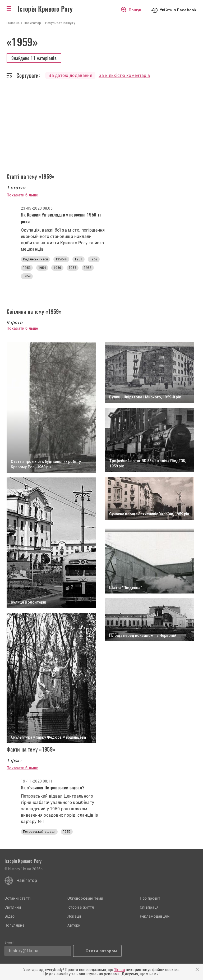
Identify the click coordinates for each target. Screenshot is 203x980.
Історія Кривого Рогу (45, 9)
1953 (27, 268)
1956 (57, 268)
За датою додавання (70, 75)
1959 (27, 276)
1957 (73, 268)
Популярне (14, 925)
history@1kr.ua (24, 951)
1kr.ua (120, 970)
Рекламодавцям (155, 916)
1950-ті (61, 259)
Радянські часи (35, 259)
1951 (78, 259)
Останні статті (18, 898)
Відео (10, 916)
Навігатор (27, 880)
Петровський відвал (39, 832)
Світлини (13, 907)
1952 (94, 259)
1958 (88, 268)
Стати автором (101, 951)
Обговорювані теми (85, 898)
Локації (74, 916)
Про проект (150, 898)
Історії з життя (81, 907)
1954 (42, 268)
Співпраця (149, 907)
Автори (74, 925)
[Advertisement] (101, 133)
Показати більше (22, 195)
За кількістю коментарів (124, 75)
